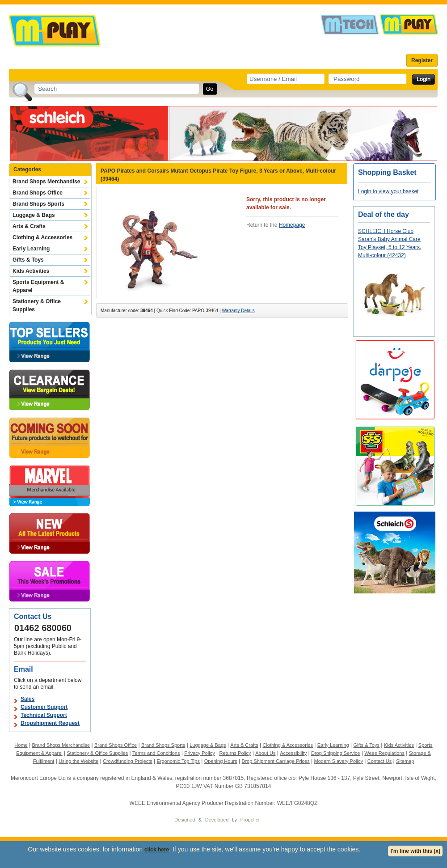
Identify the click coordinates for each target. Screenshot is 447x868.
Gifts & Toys (28, 260)
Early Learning (31, 249)
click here (157, 850)
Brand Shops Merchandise (46, 182)
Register (422, 60)
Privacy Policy (199, 753)
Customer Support (44, 707)
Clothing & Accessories (42, 237)
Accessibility (293, 753)
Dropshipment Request (50, 723)
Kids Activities (31, 271)
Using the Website (78, 761)
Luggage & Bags (34, 215)
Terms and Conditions (156, 753)
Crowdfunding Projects (128, 761)
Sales (27, 699)
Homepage (292, 225)
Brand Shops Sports (38, 204)
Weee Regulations (384, 753)
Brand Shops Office (38, 193)
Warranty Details (238, 311)
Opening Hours (221, 761)
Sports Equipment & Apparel (38, 286)
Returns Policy (235, 753)
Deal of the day (384, 214)
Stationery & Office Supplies (37, 305)
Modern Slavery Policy (339, 761)
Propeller (250, 820)
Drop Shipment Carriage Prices (275, 761)
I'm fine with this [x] (415, 851)
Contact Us (380, 761)
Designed (185, 820)
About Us (265, 753)
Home (21, 745)
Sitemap (405, 761)
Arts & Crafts (29, 226)
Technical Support (44, 715)
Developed (217, 820)
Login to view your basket (388, 191)
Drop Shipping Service (335, 753)
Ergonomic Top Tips (178, 761)
